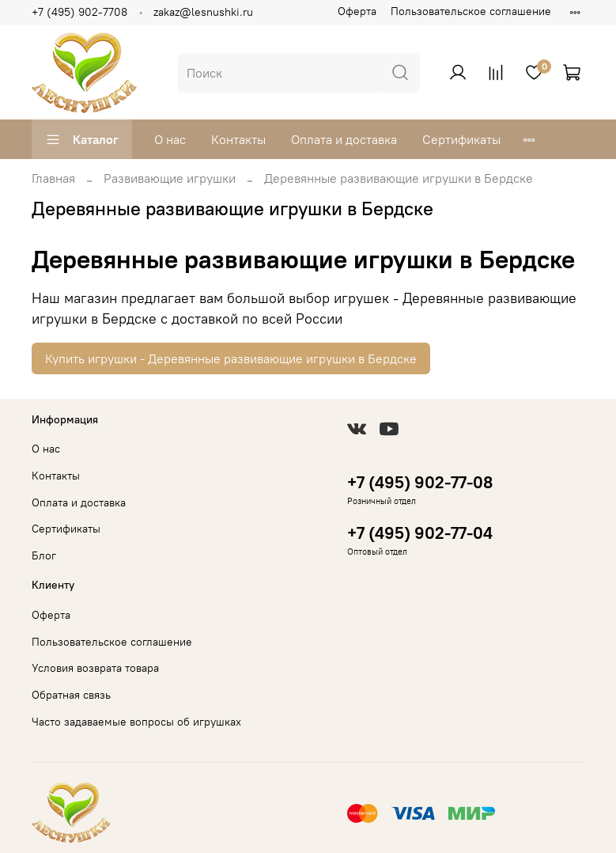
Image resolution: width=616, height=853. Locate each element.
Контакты (238, 139)
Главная (53, 178)
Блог (44, 555)
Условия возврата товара (95, 668)
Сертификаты (461, 139)
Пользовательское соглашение (471, 11)
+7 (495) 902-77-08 (420, 482)
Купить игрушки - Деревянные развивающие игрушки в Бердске (231, 358)
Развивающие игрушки (170, 178)
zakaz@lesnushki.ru (203, 12)
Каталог (82, 139)
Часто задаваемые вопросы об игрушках (136, 722)
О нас (170, 139)
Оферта (357, 11)
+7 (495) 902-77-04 (420, 533)
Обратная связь (71, 695)
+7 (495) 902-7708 (79, 12)
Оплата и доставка (344, 139)
